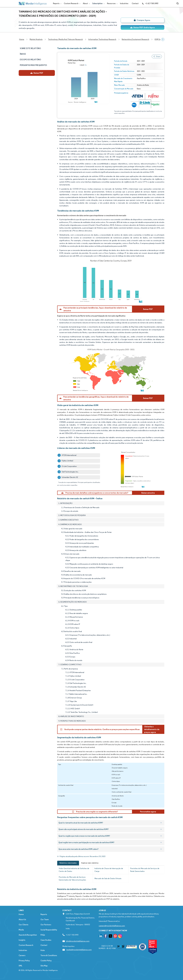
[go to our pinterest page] (115, 936)
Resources (112, 3)
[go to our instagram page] (120, 936)
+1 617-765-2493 (150, 3)
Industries (124, 3)
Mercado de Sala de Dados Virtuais (108, 878)
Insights (22, 940)
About (86, 3)
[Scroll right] (163, 39)
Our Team (45, 919)
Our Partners (46, 925)
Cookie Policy (46, 961)
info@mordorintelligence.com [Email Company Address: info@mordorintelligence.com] (78, 941)
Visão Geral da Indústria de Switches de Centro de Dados (74, 870)
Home (21, 914)
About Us (22, 919)
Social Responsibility (49, 930)
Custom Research (72, 3)
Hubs (43, 950)
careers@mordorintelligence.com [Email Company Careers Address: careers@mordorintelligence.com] (112, 926)
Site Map (44, 966)
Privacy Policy (24, 961)
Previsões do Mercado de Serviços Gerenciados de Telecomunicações (72, 878)
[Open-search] (178, 4)
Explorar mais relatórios (90, 863)
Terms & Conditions (49, 955)
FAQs (43, 935)
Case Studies (46, 940)
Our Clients (23, 925)
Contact (135, 3)
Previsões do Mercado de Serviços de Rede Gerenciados (145, 870)
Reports (57, 3)
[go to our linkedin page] (101, 936)
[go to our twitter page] (110, 936)
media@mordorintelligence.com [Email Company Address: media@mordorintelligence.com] (79, 950)
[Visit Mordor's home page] (33, 4)
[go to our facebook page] (106, 936)
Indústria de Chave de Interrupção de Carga (109, 870)
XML (20, 966)
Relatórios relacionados (68, 863)
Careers (22, 955)
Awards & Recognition (28, 935)
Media (21, 930)
